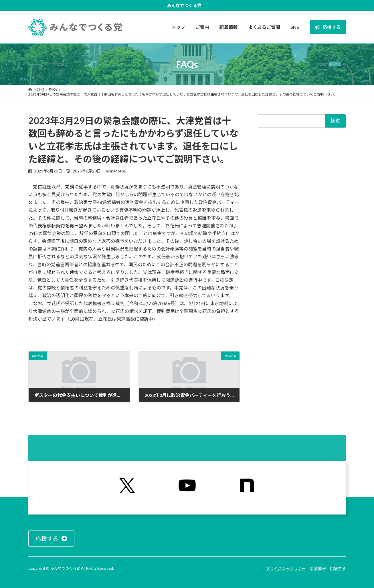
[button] (51, 539)
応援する (338, 568)
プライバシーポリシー (286, 568)
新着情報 (318, 568)
